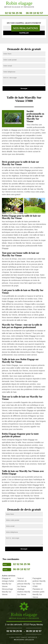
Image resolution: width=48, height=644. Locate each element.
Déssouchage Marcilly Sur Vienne (7, 592)
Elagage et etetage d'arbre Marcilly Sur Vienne (8, 582)
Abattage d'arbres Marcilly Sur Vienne (24, 592)
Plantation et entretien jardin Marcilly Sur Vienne (38, 593)
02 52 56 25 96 (14, 13)
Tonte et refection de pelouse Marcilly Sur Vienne (24, 582)
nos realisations (26, 28)
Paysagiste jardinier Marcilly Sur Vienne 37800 (39, 582)
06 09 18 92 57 (34, 13)
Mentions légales (24, 640)
